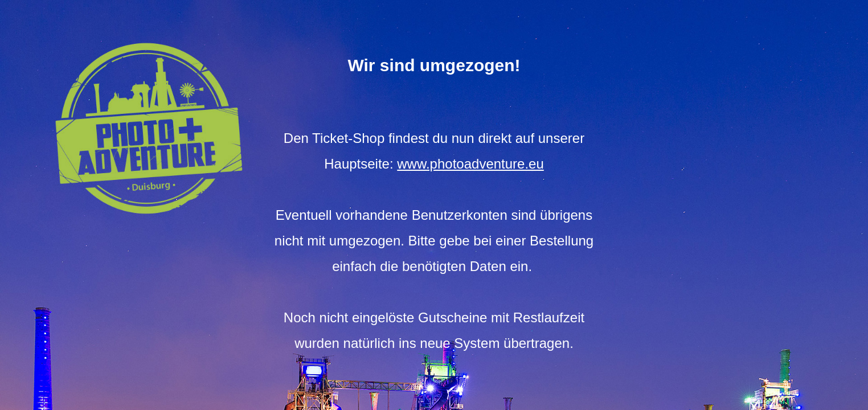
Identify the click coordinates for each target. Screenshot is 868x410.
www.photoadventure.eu (470, 164)
